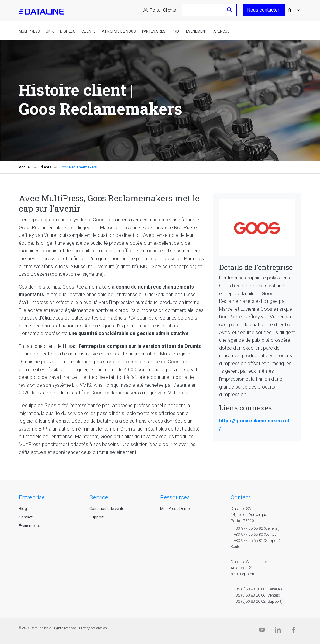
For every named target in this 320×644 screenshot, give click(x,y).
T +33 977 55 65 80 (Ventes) (254, 534)
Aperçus (221, 31)
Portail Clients (163, 10)
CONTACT (241, 497)
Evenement (196, 31)
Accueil (25, 167)
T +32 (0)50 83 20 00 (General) (256, 589)
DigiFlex (68, 31)
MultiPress (29, 31)
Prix (176, 31)
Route (235, 547)
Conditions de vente (107, 509)
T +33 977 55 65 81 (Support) (255, 540)
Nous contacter (264, 10)
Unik (50, 31)
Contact (26, 517)
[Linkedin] (278, 631)
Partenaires (154, 31)
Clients (88, 31)
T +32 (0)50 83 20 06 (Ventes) (255, 595)
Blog (23, 509)
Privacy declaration (93, 628)
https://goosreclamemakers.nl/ (254, 425)
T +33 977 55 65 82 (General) (255, 528)
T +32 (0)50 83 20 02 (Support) (257, 601)
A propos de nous (119, 31)
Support (96, 517)
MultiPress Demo (175, 509)
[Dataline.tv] (262, 631)
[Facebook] (294, 631)
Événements (29, 526)
